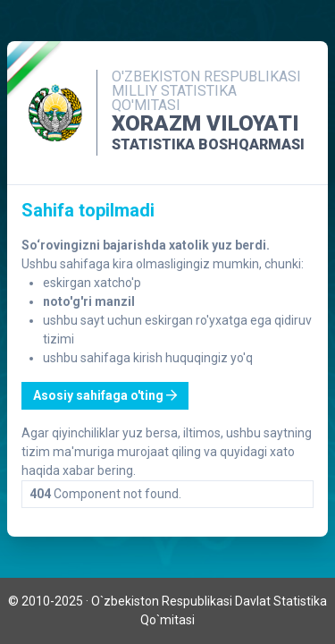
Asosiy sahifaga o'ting (105, 395)
